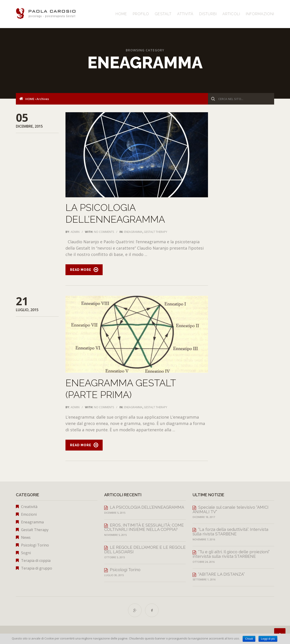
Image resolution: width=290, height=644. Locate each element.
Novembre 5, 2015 (115, 535)
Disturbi (208, 14)
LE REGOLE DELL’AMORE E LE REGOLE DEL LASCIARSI (145, 550)
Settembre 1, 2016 (204, 579)
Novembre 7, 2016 (204, 539)
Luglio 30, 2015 (114, 575)
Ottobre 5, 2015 (115, 557)
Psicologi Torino (35, 545)
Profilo (141, 14)
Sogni (26, 553)
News (26, 537)
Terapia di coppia (36, 561)
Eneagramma (133, 232)
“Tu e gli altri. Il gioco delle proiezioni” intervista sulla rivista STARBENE (231, 554)
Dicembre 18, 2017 (204, 517)
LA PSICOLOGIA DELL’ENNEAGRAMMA (147, 507)
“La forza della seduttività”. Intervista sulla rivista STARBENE (230, 532)
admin (75, 232)
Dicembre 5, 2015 (115, 513)
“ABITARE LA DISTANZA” (221, 574)
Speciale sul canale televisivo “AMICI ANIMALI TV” (231, 509)
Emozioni (29, 514)
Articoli (231, 14)
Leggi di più (268, 639)
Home (121, 14)
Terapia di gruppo (37, 568)
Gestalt (163, 14)
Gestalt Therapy (156, 232)
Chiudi (249, 639)
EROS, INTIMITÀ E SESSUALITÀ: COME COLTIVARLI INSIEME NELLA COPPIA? (144, 527)
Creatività (29, 507)
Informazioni (260, 14)
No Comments (104, 232)
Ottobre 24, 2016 (204, 562)
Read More (81, 270)
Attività (185, 14)
